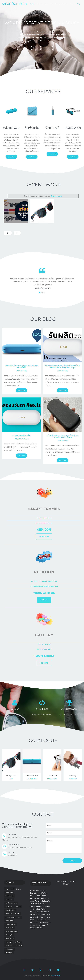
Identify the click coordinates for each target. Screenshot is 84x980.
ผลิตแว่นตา (9, 914)
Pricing (58, 4)
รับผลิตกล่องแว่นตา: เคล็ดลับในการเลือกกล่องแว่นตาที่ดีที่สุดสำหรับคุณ (62, 367)
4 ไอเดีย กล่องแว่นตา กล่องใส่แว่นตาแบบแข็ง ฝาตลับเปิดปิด (63, 436)
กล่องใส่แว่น (9, 907)
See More (44, 663)
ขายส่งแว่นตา (9, 896)
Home (33, 4)
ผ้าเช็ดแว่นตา (9, 949)
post (13, 889)
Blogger (66, 884)
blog (25, 371)
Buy (79, 4)
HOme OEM (9, 942)
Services (40, 4)
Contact (73, 4)
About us (36, 48)
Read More (11, 157)
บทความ (18, 907)
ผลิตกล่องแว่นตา (10, 910)
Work (46, 4)
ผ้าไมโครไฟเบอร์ (10, 924)
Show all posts (57, 196)
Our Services (25, 439)
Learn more (44, 536)
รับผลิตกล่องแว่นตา (11, 903)
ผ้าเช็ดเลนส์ (9, 946)
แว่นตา (17, 914)
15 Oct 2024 (20, 371)
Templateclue (55, 975)
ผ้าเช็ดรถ (18, 942)
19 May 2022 (61, 441)
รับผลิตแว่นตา (10, 928)
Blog (52, 4)
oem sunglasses (10, 917)
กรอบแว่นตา (9, 921)
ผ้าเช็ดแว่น (19, 946)
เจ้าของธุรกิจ (9, 935)
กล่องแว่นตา (9, 892)
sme (19, 917)
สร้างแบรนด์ (9, 953)
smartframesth (14, 4)
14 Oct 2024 (61, 371)
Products (65, 4)
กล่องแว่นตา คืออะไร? (22, 436)
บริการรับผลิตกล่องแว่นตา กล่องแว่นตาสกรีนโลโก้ (22, 367)
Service (48, 48)
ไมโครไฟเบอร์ (10, 939)
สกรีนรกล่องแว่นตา (11, 931)
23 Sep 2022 (18, 439)
